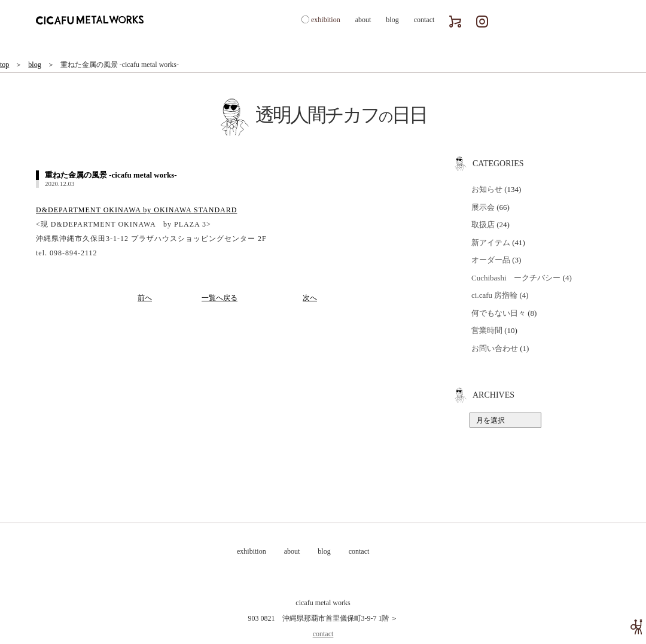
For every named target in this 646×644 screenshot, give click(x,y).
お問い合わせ (495, 348)
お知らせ (487, 189)
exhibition (326, 20)
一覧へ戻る (220, 298)
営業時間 (487, 330)
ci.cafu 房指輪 (494, 295)
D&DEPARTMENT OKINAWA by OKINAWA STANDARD (136, 210)
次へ (310, 298)
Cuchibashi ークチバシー (516, 278)
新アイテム (491, 242)
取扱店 (483, 225)
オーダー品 (491, 260)
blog (392, 20)
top (4, 65)
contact (424, 20)
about (363, 20)
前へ (145, 298)
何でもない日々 (499, 313)
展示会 (483, 207)
